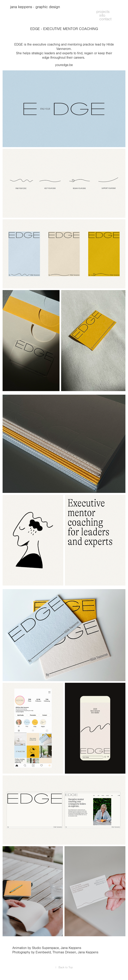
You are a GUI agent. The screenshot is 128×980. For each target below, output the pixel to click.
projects (103, 12)
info (102, 16)
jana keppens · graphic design (36, 7)
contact (105, 19)
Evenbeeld (43, 952)
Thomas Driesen (64, 952)
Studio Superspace (45, 948)
